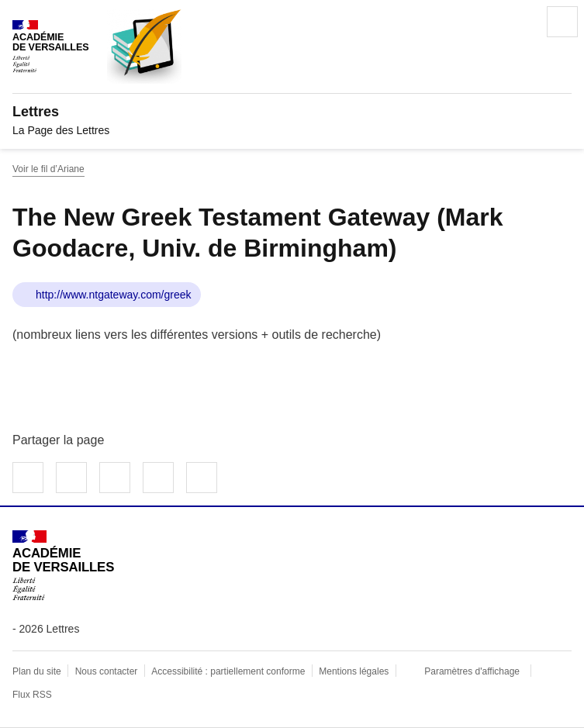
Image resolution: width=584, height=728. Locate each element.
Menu (562, 22)
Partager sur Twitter (71, 478)
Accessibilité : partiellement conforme (228, 671)
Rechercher (519, 22)
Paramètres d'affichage (472, 671)
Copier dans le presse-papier (202, 478)
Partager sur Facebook (28, 478)
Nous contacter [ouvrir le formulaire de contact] (107, 671)
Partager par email (158, 478)
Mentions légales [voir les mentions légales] (354, 671)
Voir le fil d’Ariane (48, 169)
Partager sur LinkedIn (115, 478)
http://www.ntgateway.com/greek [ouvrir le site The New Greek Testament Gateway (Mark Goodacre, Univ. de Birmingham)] (114, 295)
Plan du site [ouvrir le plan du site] (37, 671)
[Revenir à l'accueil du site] (63, 566)
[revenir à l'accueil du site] (292, 112)
